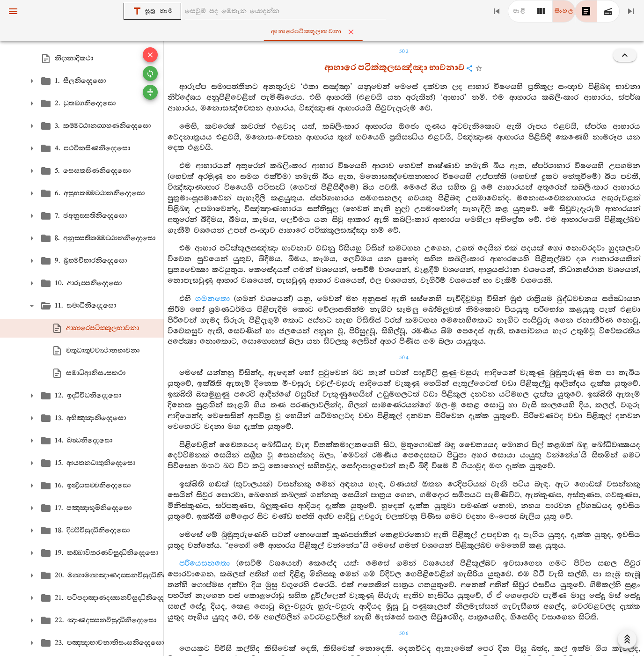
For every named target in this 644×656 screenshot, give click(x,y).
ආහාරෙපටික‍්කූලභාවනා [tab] (324, 32)
